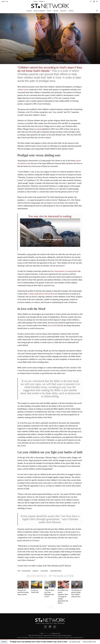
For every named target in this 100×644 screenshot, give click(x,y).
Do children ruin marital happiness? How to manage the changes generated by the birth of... (63, 597)
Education (20, 588)
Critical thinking (39, 11)
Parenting (34, 588)
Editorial (41, 1)
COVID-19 (29, 11)
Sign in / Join (5, 1)
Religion (63, 11)
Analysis (35, 1)
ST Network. (48, 633)
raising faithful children (56, 571)
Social (49, 11)
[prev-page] (48, 607)
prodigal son (36, 571)
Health (56, 11)
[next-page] (51, 607)
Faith (46, 588)
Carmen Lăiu (45, 63)
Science (71, 11)
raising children (44, 571)
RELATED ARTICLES (36, 576)
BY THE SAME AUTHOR (61, 576)
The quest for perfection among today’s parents (23, 592)
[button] (97, 11)
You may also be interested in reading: (50, 216)
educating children (26, 571)
